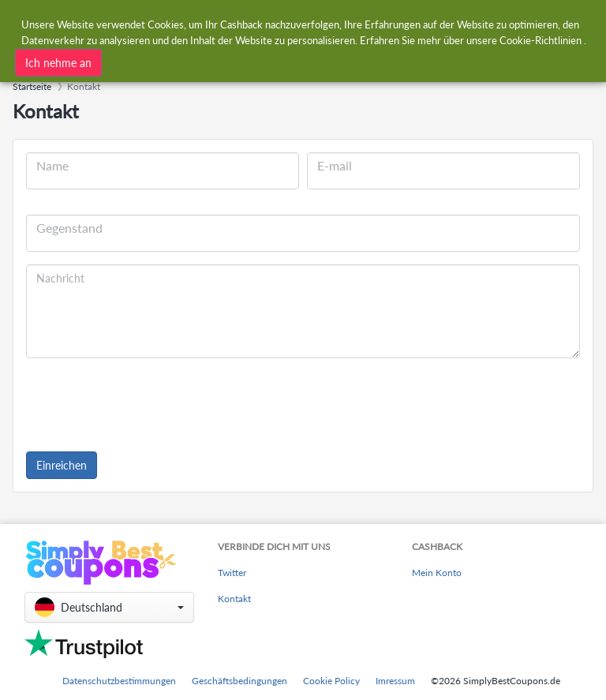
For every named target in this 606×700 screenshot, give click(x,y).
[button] (109, 607)
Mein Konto (437, 573)
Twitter (232, 573)
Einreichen (62, 465)
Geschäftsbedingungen (239, 681)
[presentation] (146, 402)
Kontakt (234, 599)
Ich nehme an (58, 63)
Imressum (395, 681)
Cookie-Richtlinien (541, 40)
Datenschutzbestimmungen (119, 681)
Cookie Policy (331, 681)
